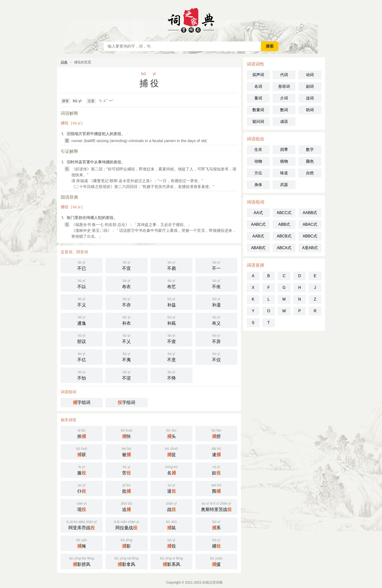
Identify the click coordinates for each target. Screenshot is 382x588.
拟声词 (258, 75)
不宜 (126, 265)
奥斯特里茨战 (216, 506)
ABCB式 (284, 236)
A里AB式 (310, 248)
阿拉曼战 (126, 524)
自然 (310, 173)
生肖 (258, 150)
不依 (216, 283)
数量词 (258, 110)
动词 (310, 75)
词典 (64, 62)
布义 (216, 320)
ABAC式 (310, 224)
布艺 (172, 283)
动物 (258, 161)
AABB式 (310, 213)
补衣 (126, 320)
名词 (258, 86)
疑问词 (258, 122)
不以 (82, 283)
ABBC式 (310, 236)
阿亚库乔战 (82, 524)
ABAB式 (258, 248)
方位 (258, 173)
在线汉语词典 (191, 20)
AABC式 (258, 224)
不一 (216, 265)
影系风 (172, 561)
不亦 (126, 302)
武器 (284, 185)
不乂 (126, 338)
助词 (310, 110)
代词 (284, 75)
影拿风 (126, 561)
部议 (82, 338)
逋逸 (82, 320)
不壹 (172, 338)
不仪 (216, 357)
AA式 (258, 213)
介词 (284, 98)
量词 (258, 98)
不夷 (126, 357)
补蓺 (172, 320)
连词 (310, 98)
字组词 (82, 402)
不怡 (82, 375)
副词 (310, 86)
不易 (172, 265)
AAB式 (258, 236)
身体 (258, 185)
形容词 (284, 86)
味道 (284, 173)
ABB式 (284, 224)
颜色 (310, 161)
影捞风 (82, 561)
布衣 (126, 283)
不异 (216, 338)
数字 (310, 150)
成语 (284, 122)
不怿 (172, 375)
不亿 (82, 357)
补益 (172, 302)
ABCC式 (284, 213)
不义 (82, 302)
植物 (284, 161)
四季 (284, 150)
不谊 (126, 375)
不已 (82, 265)
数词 (284, 110)
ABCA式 (284, 248)
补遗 (216, 302)
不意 (172, 357)
